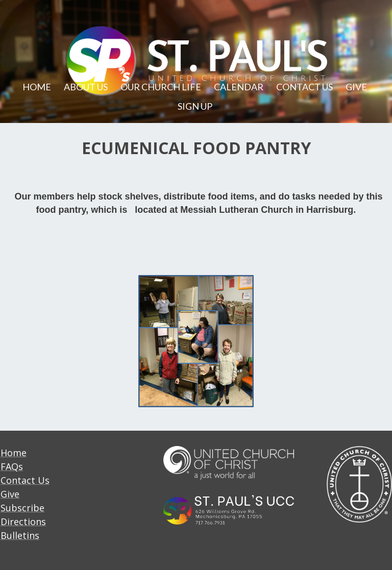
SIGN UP (195, 106)
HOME (37, 87)
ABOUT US (86, 87)
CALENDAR (239, 87)
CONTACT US (304, 87)
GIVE (356, 87)
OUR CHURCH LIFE (161, 87)
